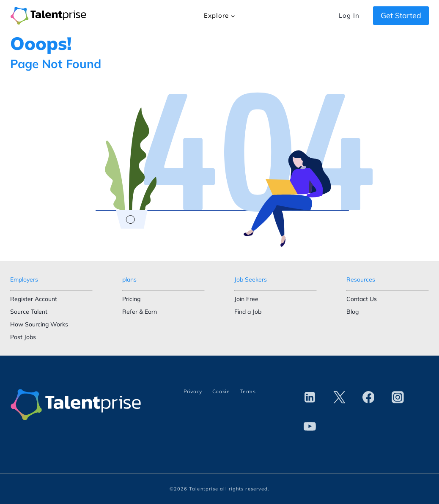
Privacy (193, 391)
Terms (248, 391)
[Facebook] (368, 397)
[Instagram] (398, 397)
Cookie (221, 391)
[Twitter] (339, 397)
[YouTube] (310, 427)
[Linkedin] (310, 397)
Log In (349, 15)
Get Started (401, 15)
